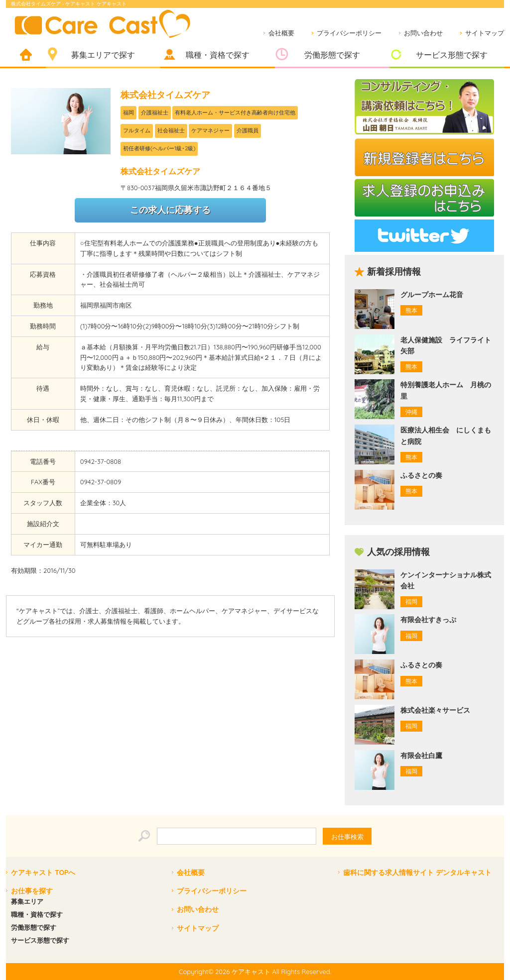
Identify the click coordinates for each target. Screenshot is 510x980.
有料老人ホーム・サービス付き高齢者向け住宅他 (235, 112)
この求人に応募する (170, 210)
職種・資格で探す (218, 55)
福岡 (128, 112)
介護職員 (248, 130)
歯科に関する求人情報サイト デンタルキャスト (417, 872)
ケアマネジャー (210, 130)
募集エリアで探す (103, 55)
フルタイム (137, 130)
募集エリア (27, 901)
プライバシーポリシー (349, 33)
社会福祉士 (171, 130)
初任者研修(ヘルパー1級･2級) (159, 148)
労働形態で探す (332, 55)
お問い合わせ (423, 33)
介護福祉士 (155, 112)
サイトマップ (485, 33)
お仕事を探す (32, 891)
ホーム (26, 56)
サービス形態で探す (452, 55)
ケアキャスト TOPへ (43, 872)
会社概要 (281, 33)
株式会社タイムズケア (165, 95)
